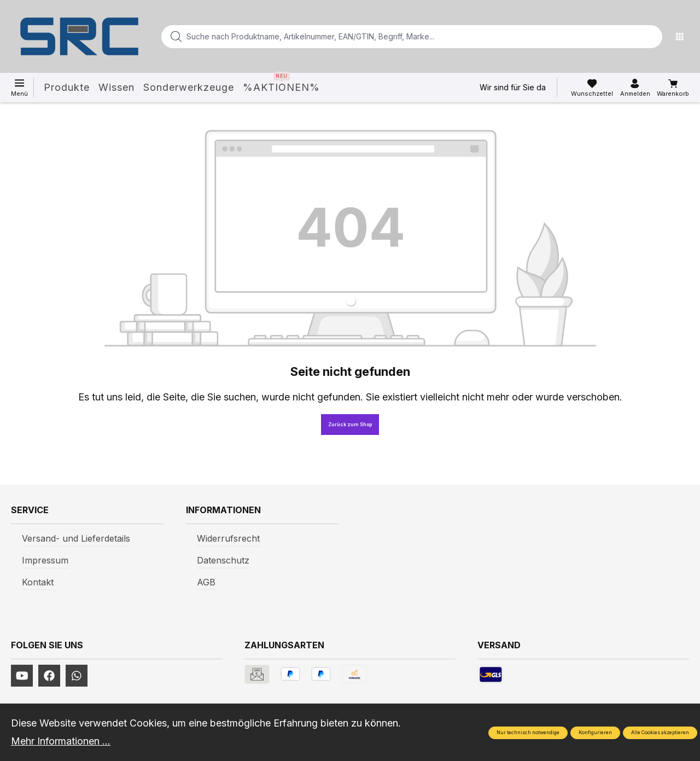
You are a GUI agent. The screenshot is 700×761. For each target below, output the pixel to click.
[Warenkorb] (673, 88)
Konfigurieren (595, 733)
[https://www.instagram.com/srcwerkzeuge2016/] (77, 676)
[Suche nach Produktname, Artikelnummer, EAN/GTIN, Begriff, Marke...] (394, 37)
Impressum (45, 560)
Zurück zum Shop (350, 425)
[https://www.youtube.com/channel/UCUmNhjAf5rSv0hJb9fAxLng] (22, 676)
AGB (206, 582)
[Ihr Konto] (635, 88)
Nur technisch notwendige (528, 733)
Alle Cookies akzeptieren (660, 733)
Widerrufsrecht (228, 538)
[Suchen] (651, 37)
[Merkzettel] (592, 88)
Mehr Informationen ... (61, 741)
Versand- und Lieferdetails (76, 538)
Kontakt (38, 582)
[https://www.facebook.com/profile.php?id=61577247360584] (49, 676)
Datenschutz (223, 560)
